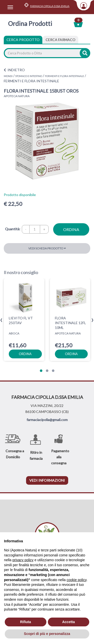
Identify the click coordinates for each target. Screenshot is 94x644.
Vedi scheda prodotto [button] (47, 248)
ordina (71, 229)
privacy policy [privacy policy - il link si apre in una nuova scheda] (23, 560)
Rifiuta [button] (26, 622)
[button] (41, 371)
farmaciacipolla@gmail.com (47, 420)
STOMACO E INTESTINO (29, 76)
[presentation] (1, 320)
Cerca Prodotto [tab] (23, 40)
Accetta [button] (69, 622)
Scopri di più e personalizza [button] (47, 634)
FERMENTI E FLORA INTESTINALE (64, 76)
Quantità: (13, 229)
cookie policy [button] (77, 580)
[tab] (61, 40)
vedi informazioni (47, 480)
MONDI (8, 76)
